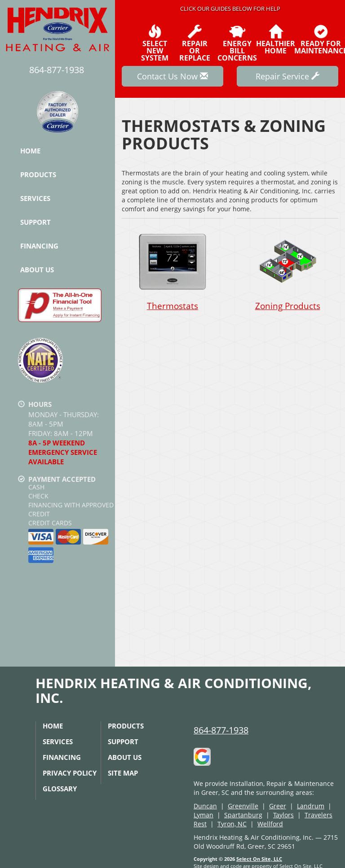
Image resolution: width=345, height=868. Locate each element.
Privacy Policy (70, 773)
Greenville (243, 806)
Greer (278, 806)
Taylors (283, 815)
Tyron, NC (232, 824)
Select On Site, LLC (259, 859)
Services (35, 198)
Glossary (60, 789)
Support (35, 222)
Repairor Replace (195, 43)
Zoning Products (287, 270)
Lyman (203, 815)
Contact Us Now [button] (172, 76)
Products (38, 174)
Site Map (123, 773)
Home (30, 151)
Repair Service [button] (287, 76)
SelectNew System (155, 43)
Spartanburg (243, 815)
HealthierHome (276, 39)
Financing (39, 246)
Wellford (270, 824)
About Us (37, 270)
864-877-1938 (221, 730)
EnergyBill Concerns (237, 43)
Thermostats (172, 270)
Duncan (205, 806)
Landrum (311, 806)
